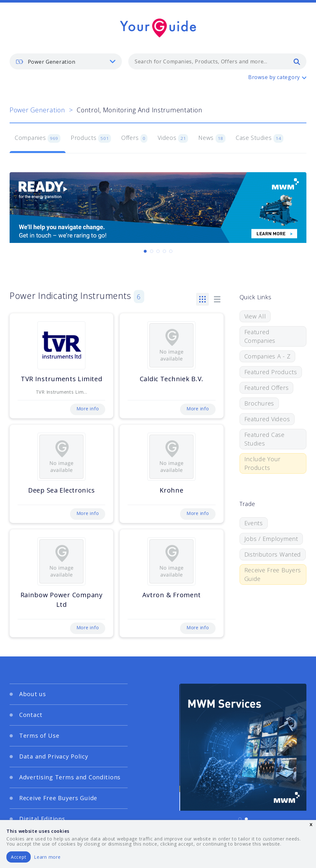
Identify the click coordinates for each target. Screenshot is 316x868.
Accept (19, 857)
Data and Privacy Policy (54, 756)
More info (88, 409)
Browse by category (274, 77)
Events (254, 523)
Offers (134, 138)
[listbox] (66, 61)
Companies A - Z (268, 356)
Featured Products (271, 372)
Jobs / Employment (271, 539)
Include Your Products (263, 463)
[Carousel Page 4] (164, 251)
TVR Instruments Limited (62, 379)
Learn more (47, 857)
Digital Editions (42, 819)
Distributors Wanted (273, 554)
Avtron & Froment (172, 595)
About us (33, 694)
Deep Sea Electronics (61, 490)
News (212, 138)
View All (255, 316)
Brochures (259, 403)
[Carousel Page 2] (152, 251)
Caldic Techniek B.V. (172, 379)
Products (91, 138)
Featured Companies (260, 336)
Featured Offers (267, 388)
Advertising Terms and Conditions (70, 777)
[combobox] (217, 61)
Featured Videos (267, 419)
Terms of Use (39, 735)
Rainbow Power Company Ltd (62, 600)
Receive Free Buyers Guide (273, 574)
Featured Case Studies (265, 439)
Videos (173, 138)
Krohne (171, 490)
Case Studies (260, 138)
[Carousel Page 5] (171, 251)
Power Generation (37, 110)
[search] (297, 61)
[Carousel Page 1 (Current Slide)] (145, 251)
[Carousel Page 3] (158, 251)
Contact (31, 715)
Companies (38, 138)
